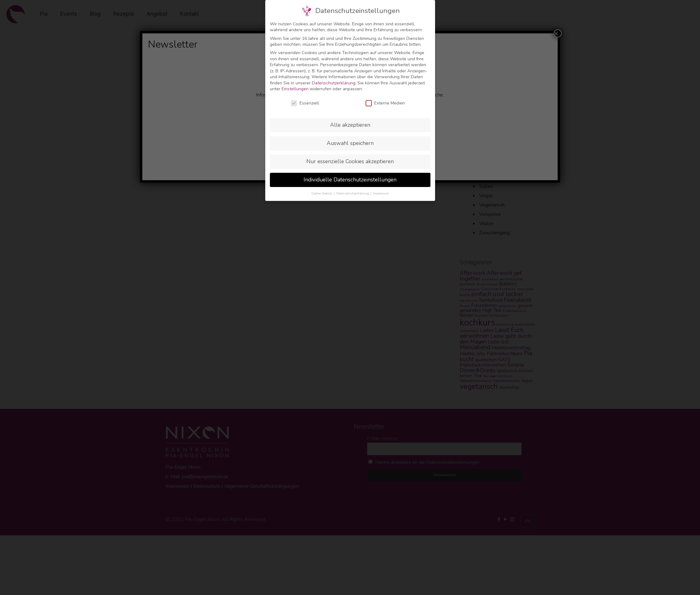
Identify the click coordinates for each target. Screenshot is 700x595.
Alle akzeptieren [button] (350, 125)
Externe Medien (385, 103)
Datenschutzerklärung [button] (353, 193)
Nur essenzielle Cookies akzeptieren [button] (350, 161)
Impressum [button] (381, 193)
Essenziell (305, 103)
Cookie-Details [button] (322, 193)
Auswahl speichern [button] (350, 143)
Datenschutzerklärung (334, 83)
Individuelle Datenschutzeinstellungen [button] (350, 180)
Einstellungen (295, 89)
